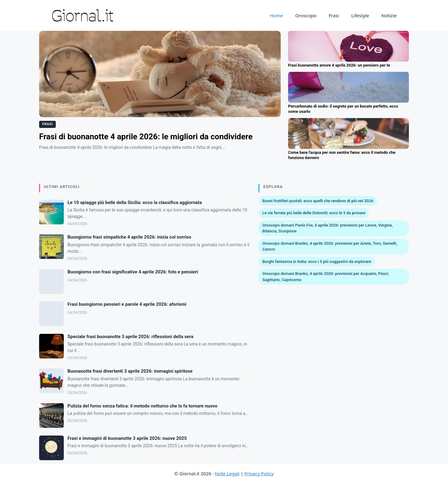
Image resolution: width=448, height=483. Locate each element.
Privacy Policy (259, 473)
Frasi (334, 15)
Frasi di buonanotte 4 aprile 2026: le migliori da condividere (146, 137)
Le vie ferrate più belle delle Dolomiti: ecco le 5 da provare (314, 213)
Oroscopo (306, 15)
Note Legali (227, 473)
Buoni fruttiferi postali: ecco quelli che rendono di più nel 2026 (318, 201)
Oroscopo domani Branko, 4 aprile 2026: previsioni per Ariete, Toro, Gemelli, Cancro (330, 246)
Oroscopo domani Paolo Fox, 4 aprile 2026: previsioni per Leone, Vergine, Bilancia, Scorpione (327, 228)
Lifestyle (360, 15)
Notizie (389, 15)
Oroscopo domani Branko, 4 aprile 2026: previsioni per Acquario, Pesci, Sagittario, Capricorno (326, 277)
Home (277, 15)
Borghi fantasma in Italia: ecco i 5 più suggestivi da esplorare (317, 262)
